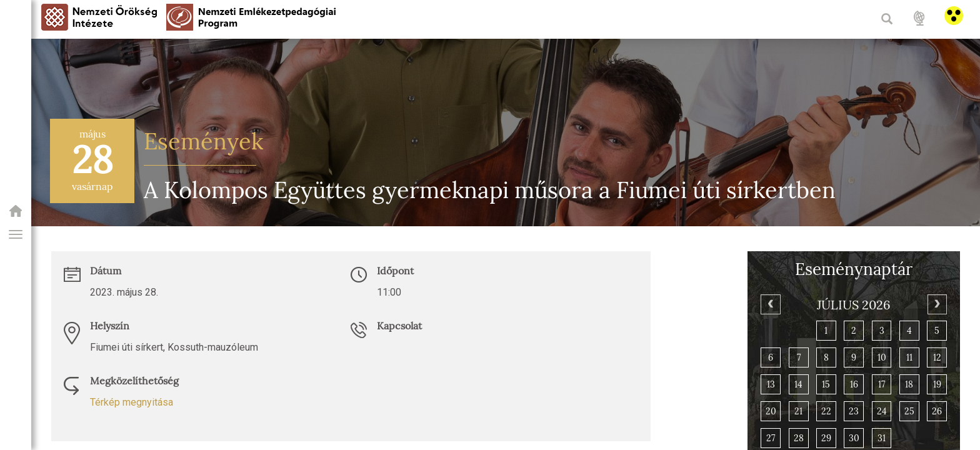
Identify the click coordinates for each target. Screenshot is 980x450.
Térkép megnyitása (132, 402)
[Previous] (770, 304)
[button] (16, 234)
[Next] (937, 304)
